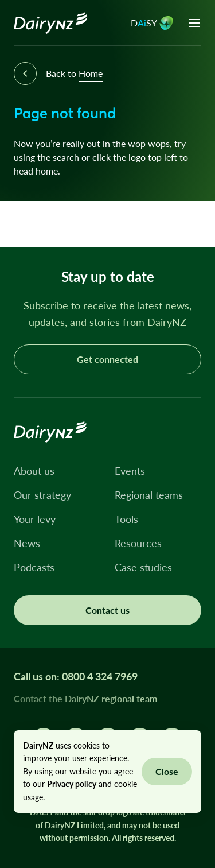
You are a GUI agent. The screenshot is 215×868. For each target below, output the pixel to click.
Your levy (35, 519)
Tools (126, 519)
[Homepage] (51, 23)
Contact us (107, 610)
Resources (138, 543)
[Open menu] (194, 23)
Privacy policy (72, 784)
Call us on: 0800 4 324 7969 (76, 676)
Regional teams (149, 495)
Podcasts (34, 567)
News (27, 543)
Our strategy (42, 495)
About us (34, 471)
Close (167, 771)
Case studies (143, 567)
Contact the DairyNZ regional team (85, 698)
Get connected (107, 359)
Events (130, 471)
